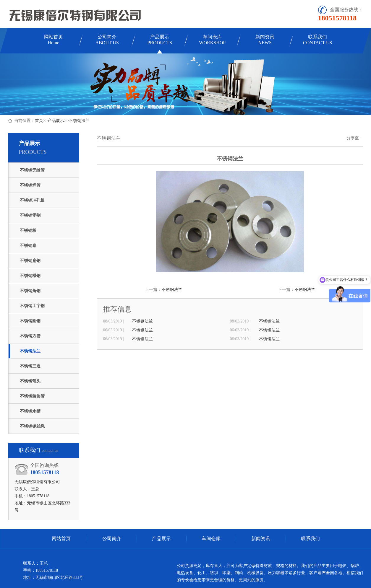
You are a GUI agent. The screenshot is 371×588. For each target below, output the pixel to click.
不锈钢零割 (30, 215)
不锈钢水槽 (30, 411)
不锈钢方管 (30, 336)
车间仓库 (212, 40)
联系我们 (317, 40)
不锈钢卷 (28, 246)
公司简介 (107, 40)
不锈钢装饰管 (32, 396)
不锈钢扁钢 (30, 261)
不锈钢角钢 (30, 291)
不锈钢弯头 (30, 381)
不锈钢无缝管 (32, 170)
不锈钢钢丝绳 (32, 426)
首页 (39, 121)
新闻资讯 (265, 40)
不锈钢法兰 (79, 121)
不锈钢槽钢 (30, 276)
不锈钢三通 (30, 366)
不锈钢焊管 (30, 185)
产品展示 (160, 40)
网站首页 (54, 40)
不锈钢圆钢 (30, 321)
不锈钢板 (28, 231)
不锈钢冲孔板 (32, 200)
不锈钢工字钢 (32, 306)
